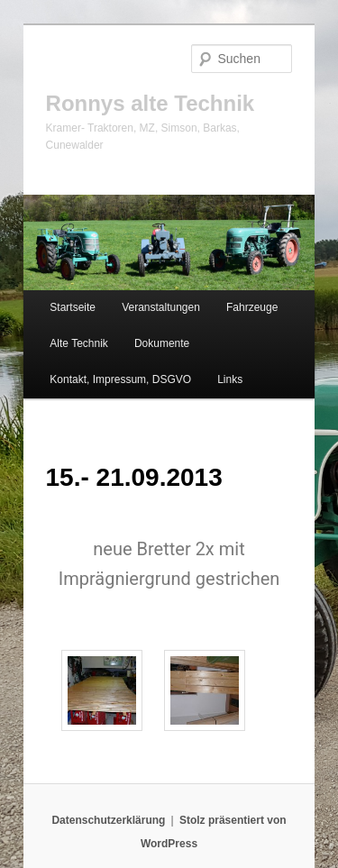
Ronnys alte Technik (151, 103)
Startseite (73, 307)
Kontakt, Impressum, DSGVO (120, 379)
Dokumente (162, 343)
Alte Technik (78, 343)
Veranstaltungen (161, 307)
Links (230, 379)
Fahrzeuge (252, 307)
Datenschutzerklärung (108, 820)
